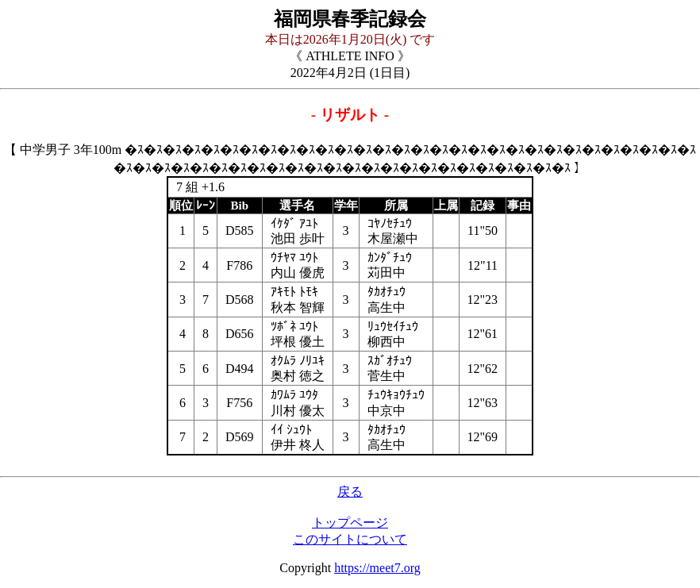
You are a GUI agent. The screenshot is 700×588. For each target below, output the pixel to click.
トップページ (350, 523)
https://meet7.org (377, 568)
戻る (350, 492)
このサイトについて (350, 539)
